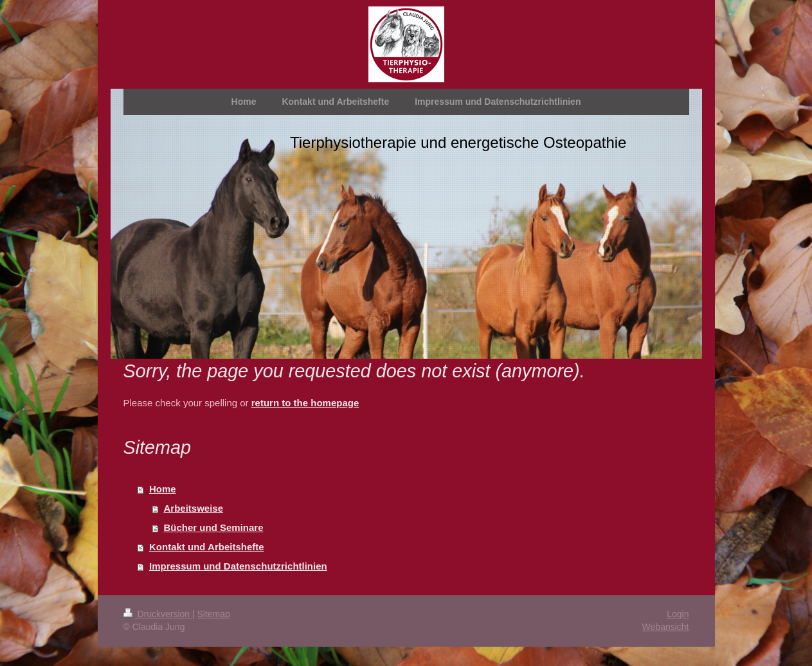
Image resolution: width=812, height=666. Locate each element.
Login (678, 614)
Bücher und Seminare (214, 527)
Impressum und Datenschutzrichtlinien (238, 566)
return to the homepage (305, 403)
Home (163, 489)
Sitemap (214, 614)
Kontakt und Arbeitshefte (207, 547)
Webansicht (666, 627)
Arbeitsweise (194, 508)
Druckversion (158, 614)
